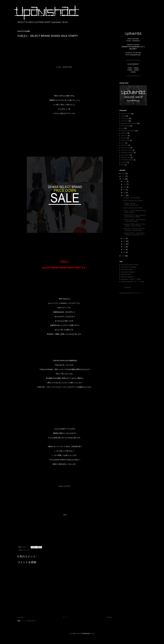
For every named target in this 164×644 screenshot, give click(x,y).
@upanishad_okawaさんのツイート (131, 293)
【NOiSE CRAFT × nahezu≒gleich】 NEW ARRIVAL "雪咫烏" (134, 216)
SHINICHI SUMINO (127, 153)
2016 (123, 179)
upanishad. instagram (128, 272)
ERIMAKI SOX (126, 157)
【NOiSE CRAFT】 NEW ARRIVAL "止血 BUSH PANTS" (134, 221)
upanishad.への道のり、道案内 (131, 279)
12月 (125, 181)
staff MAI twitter (126, 274)
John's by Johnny (127, 150)
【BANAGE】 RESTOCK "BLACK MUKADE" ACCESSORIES (134, 230)
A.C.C (123, 143)
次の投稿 (21, 617)
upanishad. (128, 287)
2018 (123, 174)
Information (26, 550)
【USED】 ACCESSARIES (132, 198)
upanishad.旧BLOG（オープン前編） (133, 282)
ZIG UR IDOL (126, 155)
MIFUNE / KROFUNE (128, 131)
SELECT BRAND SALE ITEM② (133, 201)
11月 (125, 184)
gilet (123, 128)
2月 (125, 250)
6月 (125, 238)
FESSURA (125, 145)
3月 (125, 247)
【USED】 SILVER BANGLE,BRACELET (131, 204)
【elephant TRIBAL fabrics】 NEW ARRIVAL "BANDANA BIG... (134, 225)
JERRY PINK (125, 140)
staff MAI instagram (127, 277)
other (123, 165)
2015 (123, 256)
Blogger (93, 634)
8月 (125, 193)
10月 (125, 187)
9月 (125, 190)
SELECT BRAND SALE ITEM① (133, 208)
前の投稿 (109, 617)
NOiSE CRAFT (126, 114)
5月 (125, 241)
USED (123, 116)
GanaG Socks (126, 148)
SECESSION (125, 126)
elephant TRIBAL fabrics (129, 123)
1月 (125, 252)
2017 (123, 176)
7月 (125, 195)
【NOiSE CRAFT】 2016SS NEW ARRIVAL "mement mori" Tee (134, 234)
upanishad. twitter (127, 269)
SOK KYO (124, 136)
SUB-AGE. (125, 121)
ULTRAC (124, 138)
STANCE (124, 162)
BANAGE (124, 133)
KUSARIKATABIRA (127, 160)
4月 (125, 244)
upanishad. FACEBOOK (129, 267)
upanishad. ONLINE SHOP (130, 265)
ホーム (65, 617)
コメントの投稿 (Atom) (28, 621)
